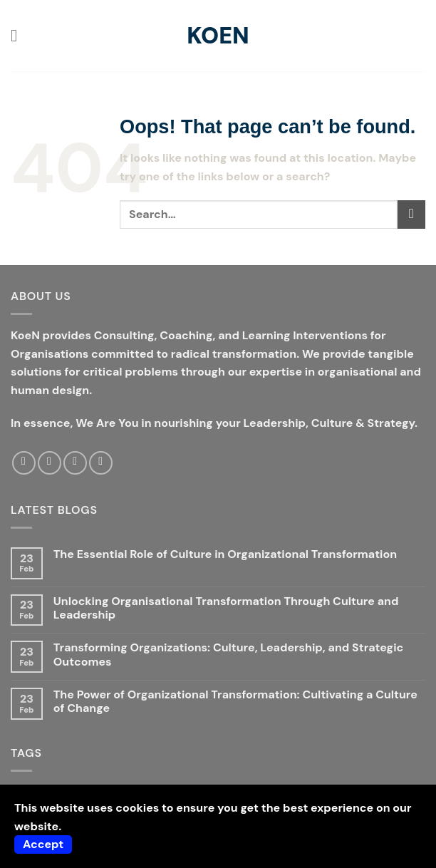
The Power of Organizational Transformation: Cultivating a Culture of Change (235, 701)
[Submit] (411, 214)
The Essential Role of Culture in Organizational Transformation (225, 554)
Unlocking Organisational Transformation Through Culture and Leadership (226, 608)
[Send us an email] (75, 463)
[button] (19, 35)
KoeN (218, 36)
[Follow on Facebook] (24, 463)
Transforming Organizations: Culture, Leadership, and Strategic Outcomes (228, 654)
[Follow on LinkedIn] (101, 463)
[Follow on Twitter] (50, 463)
